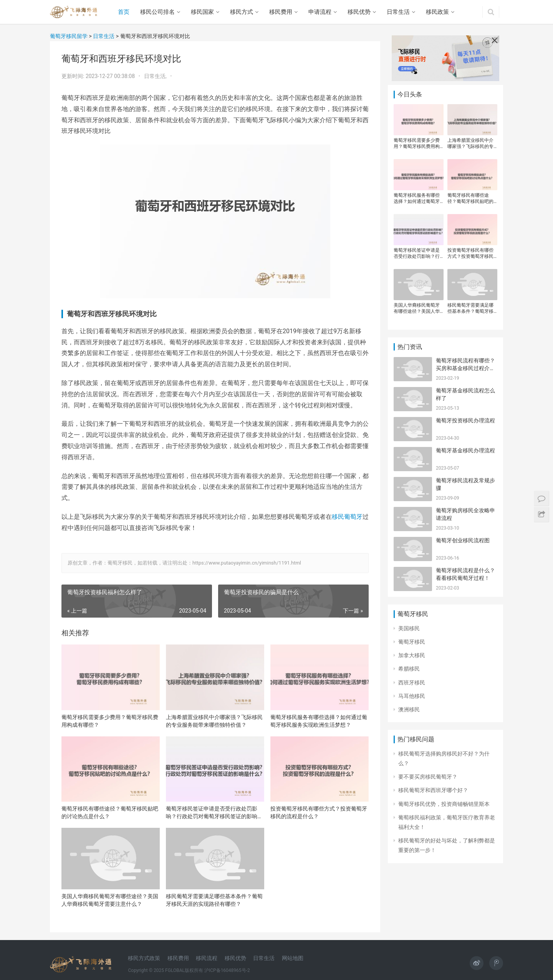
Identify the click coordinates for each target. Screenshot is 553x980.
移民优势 (359, 12)
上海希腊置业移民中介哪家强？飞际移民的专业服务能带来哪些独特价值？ (214, 721)
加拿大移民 (412, 655)
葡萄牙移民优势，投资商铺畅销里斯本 (444, 804)
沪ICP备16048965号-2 (227, 970)
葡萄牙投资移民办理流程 (465, 420)
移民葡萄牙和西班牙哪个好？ (433, 790)
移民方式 (242, 12)
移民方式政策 (144, 958)
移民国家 (202, 12)
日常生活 (398, 12)
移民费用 (281, 12)
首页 (124, 12)
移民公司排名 (157, 12)
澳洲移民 (409, 709)
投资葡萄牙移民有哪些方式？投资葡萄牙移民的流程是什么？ (319, 812)
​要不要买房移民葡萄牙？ (428, 777)
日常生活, (156, 76)
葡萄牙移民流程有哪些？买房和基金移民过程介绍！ (465, 368)
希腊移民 (409, 669)
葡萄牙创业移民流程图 (463, 540)
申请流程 (320, 12)
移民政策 (437, 12)
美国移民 (409, 628)
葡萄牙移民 (412, 642)
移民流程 (207, 958)
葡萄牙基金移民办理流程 (465, 450)
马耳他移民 (412, 696)
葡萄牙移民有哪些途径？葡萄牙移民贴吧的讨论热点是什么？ (110, 812)
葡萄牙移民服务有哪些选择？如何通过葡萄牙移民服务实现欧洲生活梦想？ (319, 721)
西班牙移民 (412, 683)
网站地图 (293, 958)
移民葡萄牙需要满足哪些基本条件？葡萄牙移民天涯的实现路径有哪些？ (214, 900)
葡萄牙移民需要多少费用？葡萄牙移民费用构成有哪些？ (110, 721)
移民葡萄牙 (347, 517)
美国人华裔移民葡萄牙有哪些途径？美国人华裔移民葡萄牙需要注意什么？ (110, 900)
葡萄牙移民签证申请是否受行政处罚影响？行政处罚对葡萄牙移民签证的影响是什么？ (214, 813)
